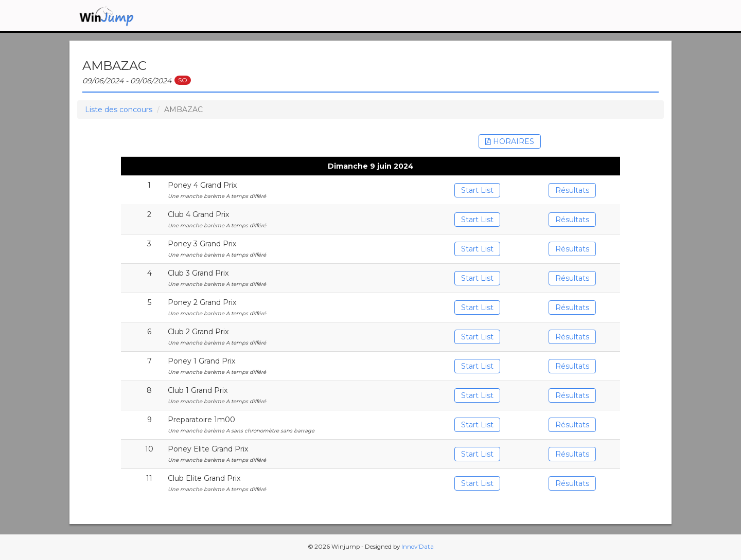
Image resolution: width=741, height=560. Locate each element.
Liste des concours (119, 110)
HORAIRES (510, 141)
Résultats (572, 190)
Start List (477, 190)
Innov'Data (418, 547)
